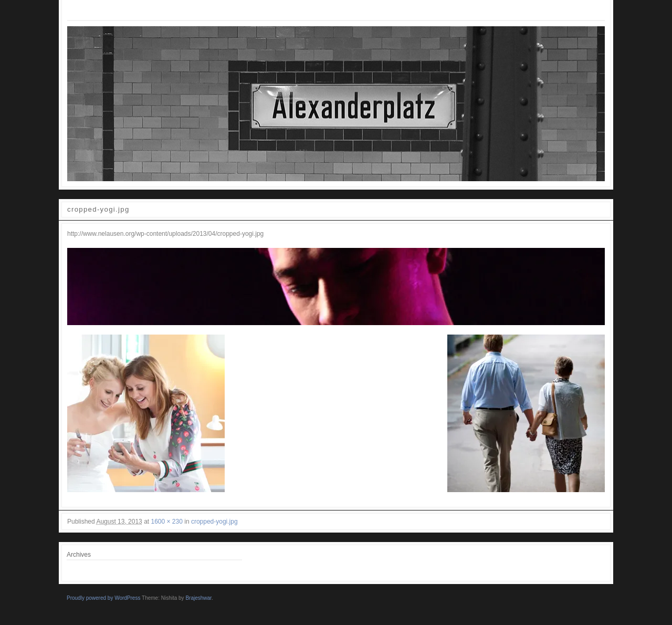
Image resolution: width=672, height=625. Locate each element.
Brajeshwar (198, 598)
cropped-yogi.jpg (214, 522)
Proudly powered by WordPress (103, 598)
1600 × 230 (166, 522)
